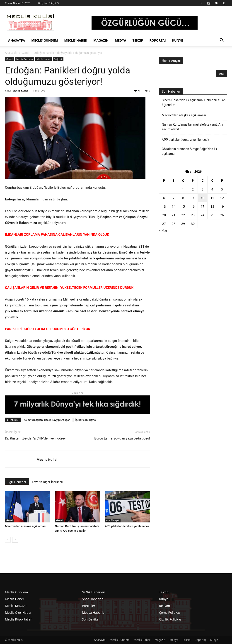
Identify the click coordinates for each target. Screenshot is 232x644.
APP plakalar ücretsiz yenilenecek (127, 526)
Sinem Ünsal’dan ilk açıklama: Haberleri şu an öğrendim (194, 102)
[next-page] (15, 540)
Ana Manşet (113, 520)
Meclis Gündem (45, 40)
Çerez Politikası (170, 612)
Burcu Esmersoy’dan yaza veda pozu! (122, 438)
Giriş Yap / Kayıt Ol (49, 3)
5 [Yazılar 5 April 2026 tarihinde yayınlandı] (222, 189)
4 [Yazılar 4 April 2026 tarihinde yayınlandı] (212, 189)
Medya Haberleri (94, 612)
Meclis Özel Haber (18, 612)
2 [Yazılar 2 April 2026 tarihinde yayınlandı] (193, 189)
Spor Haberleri (93, 599)
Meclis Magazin (16, 606)
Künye (178, 40)
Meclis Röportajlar (18, 619)
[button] (222, 41)
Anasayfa (17, 40)
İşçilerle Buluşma (86, 420)
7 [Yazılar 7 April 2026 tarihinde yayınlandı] (174, 198)
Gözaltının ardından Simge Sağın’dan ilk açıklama (189, 151)
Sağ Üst (58, 59)
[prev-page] (8, 540)
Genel (25, 53)
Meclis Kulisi (20, 90)
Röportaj (158, 40)
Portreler (89, 606)
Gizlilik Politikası (171, 619)
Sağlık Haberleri (94, 592)
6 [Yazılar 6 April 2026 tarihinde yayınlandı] (164, 198)
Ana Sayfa (11, 53)
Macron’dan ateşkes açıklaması (26, 526)
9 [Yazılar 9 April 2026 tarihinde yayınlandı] (193, 198)
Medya (121, 40)
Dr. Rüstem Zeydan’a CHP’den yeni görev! (36, 438)
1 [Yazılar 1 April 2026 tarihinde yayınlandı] (183, 189)
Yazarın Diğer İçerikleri (47, 482)
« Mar (163, 230)
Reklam (164, 606)
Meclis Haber (76, 40)
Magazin (101, 40)
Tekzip (138, 40)
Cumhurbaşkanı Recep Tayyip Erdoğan (47, 420)
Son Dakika (90, 619)
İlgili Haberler (17, 482)
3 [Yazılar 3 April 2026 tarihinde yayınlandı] (203, 189)
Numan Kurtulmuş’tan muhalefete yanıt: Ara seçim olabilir (192, 127)
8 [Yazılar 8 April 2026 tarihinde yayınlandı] (183, 198)
